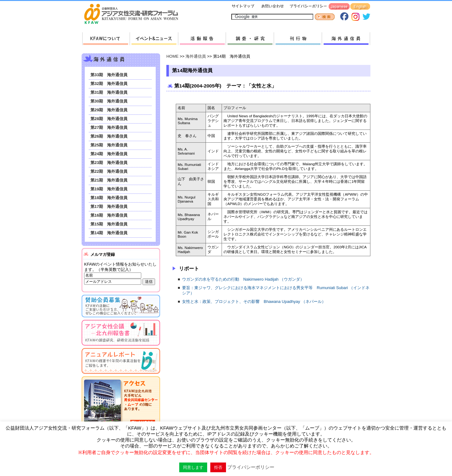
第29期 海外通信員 (109, 110)
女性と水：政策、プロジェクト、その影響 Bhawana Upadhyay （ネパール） (254, 301)
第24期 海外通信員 (109, 154)
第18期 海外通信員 (109, 198)
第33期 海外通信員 (109, 75)
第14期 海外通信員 (109, 233)
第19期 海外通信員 (109, 189)
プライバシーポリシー (307, 7)
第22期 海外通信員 (109, 171)
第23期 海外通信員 (109, 163)
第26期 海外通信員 (109, 136)
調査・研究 (250, 39)
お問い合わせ (272, 7)
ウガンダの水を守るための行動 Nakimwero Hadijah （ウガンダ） (243, 279)
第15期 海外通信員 (109, 224)
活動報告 (202, 39)
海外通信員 (346, 39)
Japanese (339, 7)
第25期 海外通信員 (109, 145)
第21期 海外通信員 (109, 180)
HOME (172, 56)
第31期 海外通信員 (109, 92)
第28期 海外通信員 (109, 119)
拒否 (218, 467)
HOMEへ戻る (134, 14)
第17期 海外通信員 (109, 206)
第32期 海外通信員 (109, 84)
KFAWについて (106, 39)
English (360, 7)
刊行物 (298, 39)
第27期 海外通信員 (109, 127)
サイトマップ (243, 7)
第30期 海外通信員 (109, 101)
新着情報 (154, 39)
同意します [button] (193, 467)
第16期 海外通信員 (109, 215)
